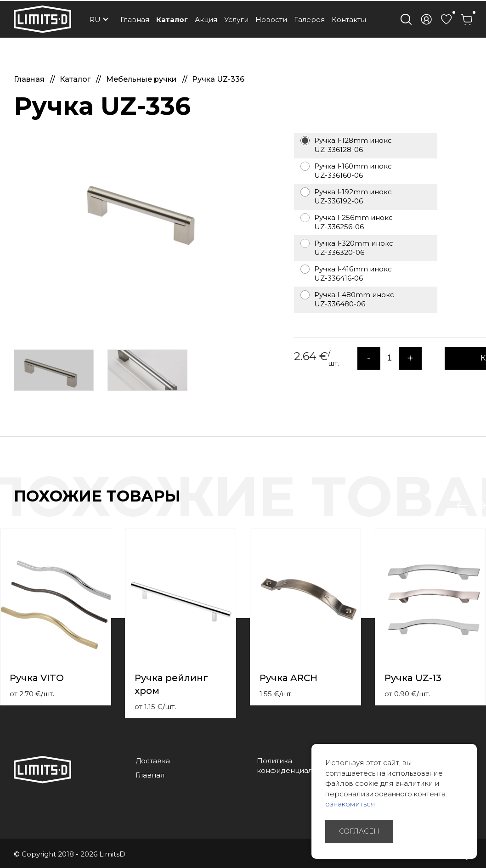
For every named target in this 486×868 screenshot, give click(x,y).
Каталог (172, 20)
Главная (135, 20)
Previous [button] (462, 506)
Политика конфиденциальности (297, 766)
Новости (271, 20)
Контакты (349, 20)
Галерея (309, 20)
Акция (206, 20)
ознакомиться (350, 804)
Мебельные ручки (142, 79)
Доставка (153, 761)
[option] (147, 209)
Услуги (236, 20)
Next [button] (480, 506)
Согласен (359, 831)
